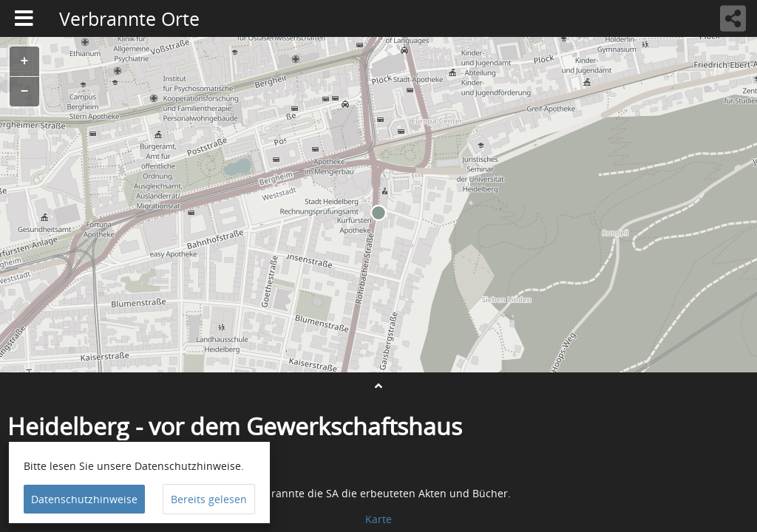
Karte (378, 519)
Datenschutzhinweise (84, 499)
